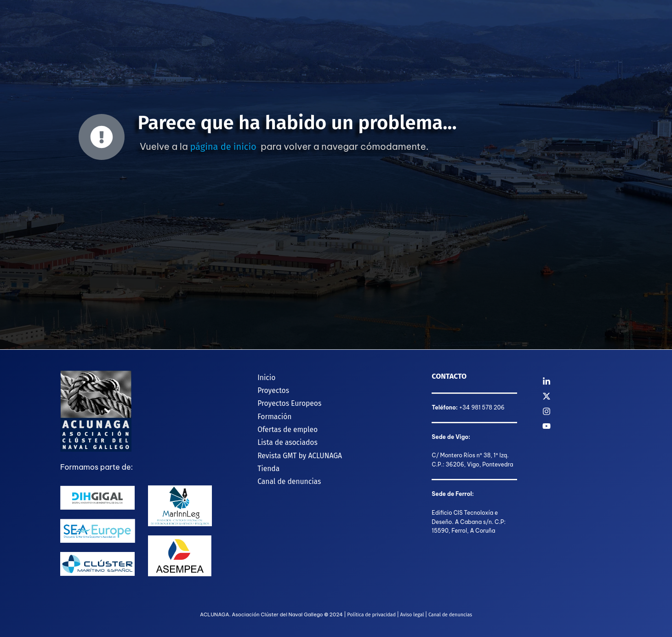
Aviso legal (412, 615)
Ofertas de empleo (283, 425)
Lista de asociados (283, 437)
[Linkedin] (577, 381)
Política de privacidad (370, 615)
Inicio (261, 376)
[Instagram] (577, 411)
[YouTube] (577, 426)
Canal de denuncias (284, 473)
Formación (269, 412)
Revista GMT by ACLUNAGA (295, 449)
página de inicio (223, 147)
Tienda (263, 461)
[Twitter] (577, 396)
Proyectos (268, 388)
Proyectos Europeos (285, 401)
